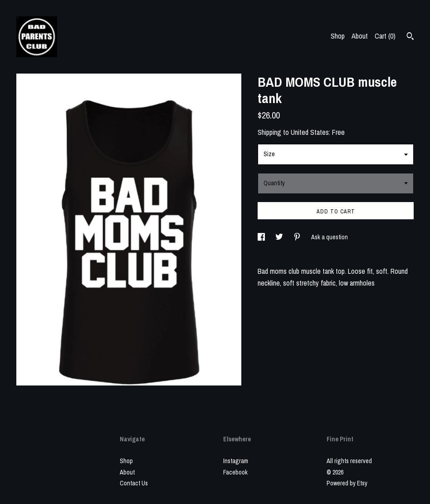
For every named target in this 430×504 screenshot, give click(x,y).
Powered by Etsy (347, 483)
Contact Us (134, 483)
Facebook (235, 472)
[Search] (410, 37)
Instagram (236, 461)
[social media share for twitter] (280, 237)
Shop (338, 36)
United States (310, 132)
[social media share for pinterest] (298, 237)
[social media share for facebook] (262, 237)
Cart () (385, 36)
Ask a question (330, 237)
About (360, 36)
